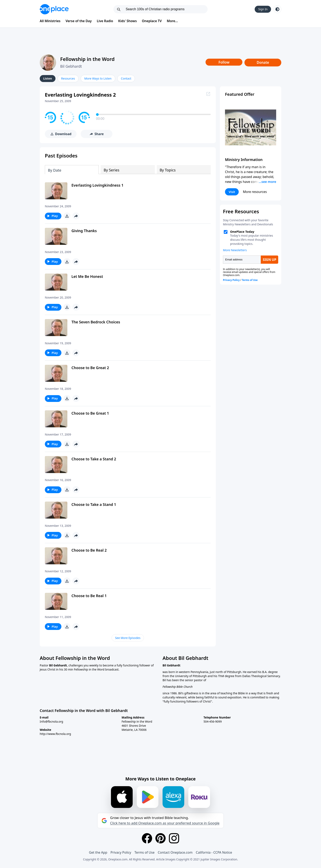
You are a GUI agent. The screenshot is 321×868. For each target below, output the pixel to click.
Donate (263, 62)
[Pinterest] (160, 838)
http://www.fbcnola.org (55, 734)
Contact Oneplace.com (175, 852)
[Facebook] (147, 838)
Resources (68, 78)
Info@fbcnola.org (51, 721)
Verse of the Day (79, 21)
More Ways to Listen (98, 78)
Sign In (263, 9)
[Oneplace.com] (54, 9)
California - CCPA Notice (214, 852)
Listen (48, 78)
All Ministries (50, 21)
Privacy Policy (121, 852)
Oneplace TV (152, 21)
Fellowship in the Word (87, 59)
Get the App (98, 852)
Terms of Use (145, 852)
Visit (232, 192)
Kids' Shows (127, 21)
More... (172, 21)
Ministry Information (244, 160)
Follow (224, 62)
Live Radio (105, 21)
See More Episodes (128, 638)
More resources (255, 192)
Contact (126, 78)
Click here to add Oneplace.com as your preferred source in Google (165, 823)
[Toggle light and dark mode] (277, 9)
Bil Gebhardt (71, 66)
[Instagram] (174, 838)
